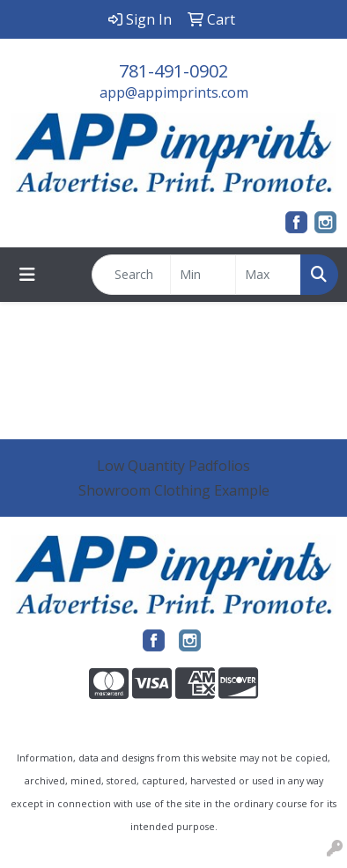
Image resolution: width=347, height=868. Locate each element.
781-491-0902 (173, 71)
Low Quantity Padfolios (173, 466)
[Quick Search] (131, 275)
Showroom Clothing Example (174, 490)
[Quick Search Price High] (268, 275)
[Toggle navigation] (27, 275)
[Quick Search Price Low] (203, 275)
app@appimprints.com (174, 92)
